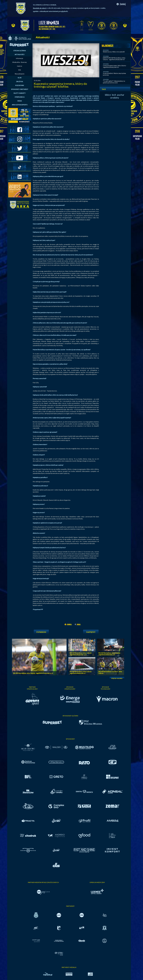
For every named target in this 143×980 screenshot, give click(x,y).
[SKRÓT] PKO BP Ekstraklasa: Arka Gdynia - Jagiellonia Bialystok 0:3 (114, 59)
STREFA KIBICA (20, 97)
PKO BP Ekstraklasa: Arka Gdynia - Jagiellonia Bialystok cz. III (81, 654)
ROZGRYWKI (20, 85)
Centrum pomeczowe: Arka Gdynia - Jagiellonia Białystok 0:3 (115, 66)
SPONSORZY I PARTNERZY (20, 89)
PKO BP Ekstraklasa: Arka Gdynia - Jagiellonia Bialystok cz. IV (33, 673)
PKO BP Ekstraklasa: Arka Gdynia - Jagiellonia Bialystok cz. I (81, 672)
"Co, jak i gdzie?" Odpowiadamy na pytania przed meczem (114, 82)
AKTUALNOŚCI (20, 54)
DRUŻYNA (20, 82)
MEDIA (20, 101)
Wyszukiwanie (20, 74)
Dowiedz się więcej (40, 8)
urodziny (115, 98)
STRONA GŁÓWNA (20, 51)
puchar (121, 95)
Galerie (20, 66)
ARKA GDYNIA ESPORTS (20, 105)
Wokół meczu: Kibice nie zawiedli (114, 52)
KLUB (20, 78)
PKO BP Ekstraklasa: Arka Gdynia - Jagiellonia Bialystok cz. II (110, 654)
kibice (108, 95)
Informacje (20, 58)
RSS (20, 70)
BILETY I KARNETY (20, 93)
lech (114, 95)
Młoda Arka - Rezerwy (20, 62)
